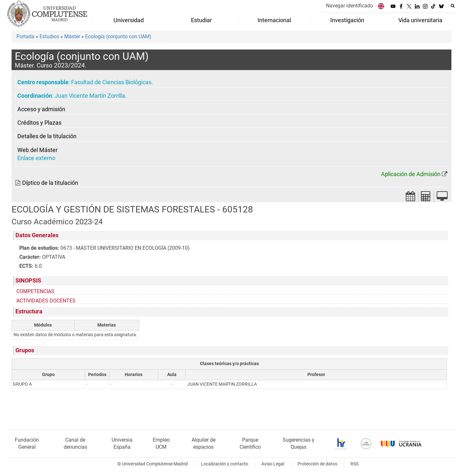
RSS (354, 464)
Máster (72, 36)
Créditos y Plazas (39, 123)
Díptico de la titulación (50, 183)
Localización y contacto (225, 464)
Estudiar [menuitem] (201, 20)
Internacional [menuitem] (274, 20)
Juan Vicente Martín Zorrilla (90, 96)
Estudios (49, 36)
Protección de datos (317, 464)
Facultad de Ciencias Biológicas (111, 82)
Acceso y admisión (41, 109)
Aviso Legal (273, 464)
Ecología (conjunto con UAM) (118, 36)
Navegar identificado (350, 6)
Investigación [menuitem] (347, 20)
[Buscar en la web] (453, 6)
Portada (25, 36)
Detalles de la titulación (47, 136)
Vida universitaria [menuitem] (420, 20)
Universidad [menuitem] (129, 20)
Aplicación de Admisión (411, 174)
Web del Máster (37, 150)
